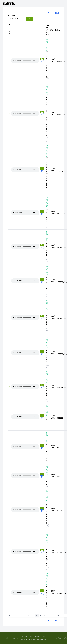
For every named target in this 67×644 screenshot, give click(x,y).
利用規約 (34, 639)
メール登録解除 (42, 639)
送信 (30, 19)
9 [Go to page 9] (40, 616)
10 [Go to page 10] (45, 616)
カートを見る (53, 13)
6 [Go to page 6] (29, 616)
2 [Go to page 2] (17, 616)
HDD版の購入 (57, 638)
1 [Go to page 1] (13, 616)
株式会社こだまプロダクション (15, 638)
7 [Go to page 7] (33, 616)
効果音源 (9, 4)
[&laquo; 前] (10, 616)
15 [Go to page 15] (63, 616)
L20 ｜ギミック (47, 48)
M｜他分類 (47, 41)
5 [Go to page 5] (25, 616)
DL (42, 59)
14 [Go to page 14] (58, 616)
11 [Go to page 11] (49, 616)
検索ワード (12, 16)
